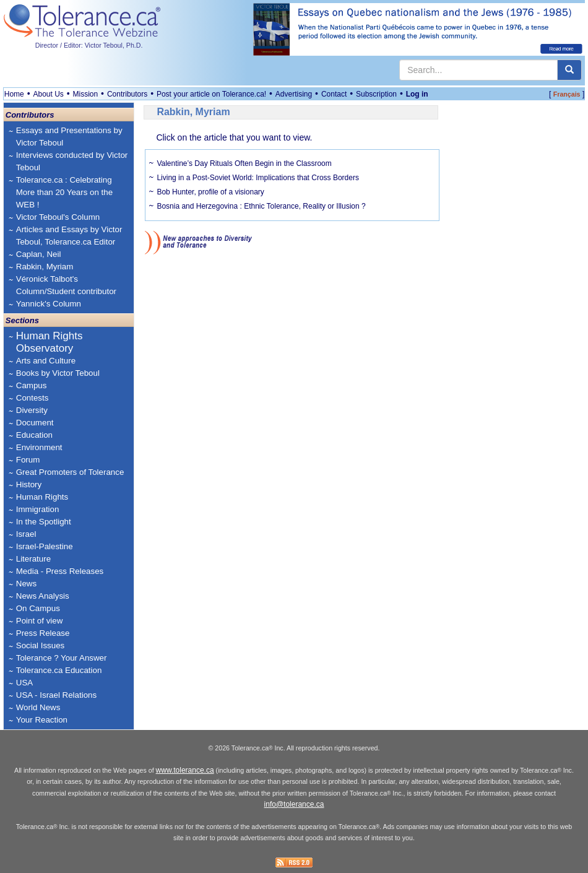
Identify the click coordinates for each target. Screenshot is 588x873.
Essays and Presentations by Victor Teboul (69, 137)
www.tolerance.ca (185, 770)
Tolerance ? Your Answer (62, 658)
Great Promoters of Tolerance (70, 472)
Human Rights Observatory (50, 342)
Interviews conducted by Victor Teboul (72, 161)
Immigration (38, 509)
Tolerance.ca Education (59, 670)
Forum (28, 460)
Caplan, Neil (39, 254)
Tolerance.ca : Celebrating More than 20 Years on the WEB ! (64, 192)
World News (38, 707)
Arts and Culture (46, 361)
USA (24, 683)
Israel (26, 534)
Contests (32, 398)
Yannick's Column (49, 304)
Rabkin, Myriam (45, 267)
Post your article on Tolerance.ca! (211, 94)
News (26, 584)
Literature (33, 559)
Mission (86, 94)
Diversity (32, 410)
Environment (39, 447)
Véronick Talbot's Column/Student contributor (66, 285)
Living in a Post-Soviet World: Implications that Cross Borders (258, 178)
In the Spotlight (44, 522)
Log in (417, 94)
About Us (48, 94)
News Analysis (43, 596)
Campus (32, 385)
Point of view (40, 621)
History (29, 484)
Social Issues (41, 645)
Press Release (43, 633)
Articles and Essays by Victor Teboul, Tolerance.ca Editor (69, 236)
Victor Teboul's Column (58, 217)
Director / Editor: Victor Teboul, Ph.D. (89, 45)
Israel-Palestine (45, 546)
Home (14, 94)
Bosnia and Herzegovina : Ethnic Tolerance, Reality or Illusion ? (261, 206)
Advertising (294, 94)
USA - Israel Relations (56, 695)
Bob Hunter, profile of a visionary (210, 192)
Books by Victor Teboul (58, 373)
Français (567, 94)
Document (35, 423)
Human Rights (42, 497)
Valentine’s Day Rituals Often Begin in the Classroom (244, 163)
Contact (334, 94)
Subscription (376, 94)
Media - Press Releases (60, 571)
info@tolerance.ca (294, 804)
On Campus (38, 608)
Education (34, 435)
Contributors (127, 94)
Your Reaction (42, 720)
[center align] (569, 70)
